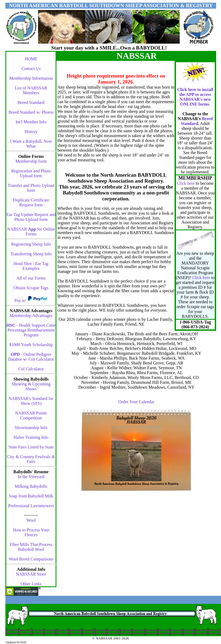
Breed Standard (31, 102)
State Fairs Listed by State (31, 447)
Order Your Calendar (137, 402)
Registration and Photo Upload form (31, 173)
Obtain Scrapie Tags (31, 288)
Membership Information (31, 78)
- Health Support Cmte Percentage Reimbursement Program (31, 330)
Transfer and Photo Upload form (31, 188)
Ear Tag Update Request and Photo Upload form (31, 217)
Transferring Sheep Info (31, 254)
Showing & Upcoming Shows (31, 386)
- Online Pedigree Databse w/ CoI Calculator (31, 357)
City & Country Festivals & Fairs (31, 459)
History (31, 132)
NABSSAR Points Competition (31, 415)
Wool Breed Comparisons (31, 559)
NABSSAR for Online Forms (31, 232)
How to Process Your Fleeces (31, 532)
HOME (31, 59)
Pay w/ (21, 300)
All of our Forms (31, 278)
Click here (186, 183)
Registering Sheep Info (31, 244)
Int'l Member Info (31, 122)
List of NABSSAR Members (31, 90)
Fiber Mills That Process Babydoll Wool (31, 547)
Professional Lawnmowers (31, 506)
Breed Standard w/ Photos (31, 112)
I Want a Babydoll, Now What (31, 144)
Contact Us (31, 69)
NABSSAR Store (31, 574)
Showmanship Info (31, 428)
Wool (31, 520)
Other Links (31, 584)
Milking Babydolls (31, 486)
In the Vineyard (31, 477)
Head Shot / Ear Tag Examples (31, 266)
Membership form (31, 161)
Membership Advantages (31, 316)
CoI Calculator (31, 369)
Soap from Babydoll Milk (31, 496)
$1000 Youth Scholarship (31, 345)
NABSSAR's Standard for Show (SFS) (31, 401)
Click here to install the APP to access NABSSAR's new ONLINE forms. (195, 97)
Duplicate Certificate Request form (31, 202)
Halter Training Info (31, 437)
